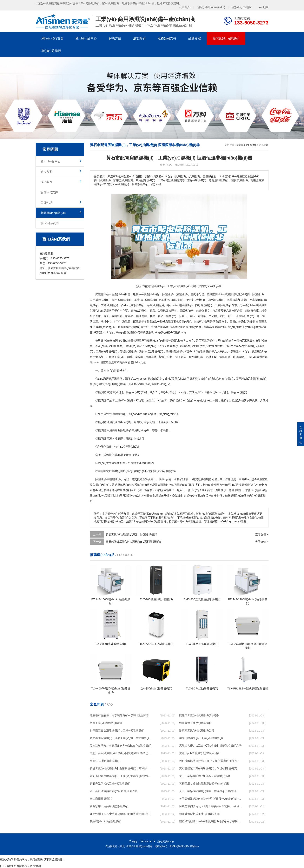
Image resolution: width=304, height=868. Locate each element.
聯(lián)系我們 (51, 51)
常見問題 (264, 145)
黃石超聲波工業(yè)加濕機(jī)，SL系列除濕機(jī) (133, 542)
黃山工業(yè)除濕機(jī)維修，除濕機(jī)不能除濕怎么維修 (210, 791)
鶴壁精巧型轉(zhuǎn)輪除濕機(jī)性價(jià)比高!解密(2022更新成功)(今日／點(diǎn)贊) (210, 821)
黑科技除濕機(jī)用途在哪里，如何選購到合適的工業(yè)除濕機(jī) (210, 761)
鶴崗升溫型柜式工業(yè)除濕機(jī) (199, 814)
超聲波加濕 (192, 300)
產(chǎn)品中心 (86, 38)
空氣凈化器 (197, 294)
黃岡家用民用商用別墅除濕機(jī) (109, 806)
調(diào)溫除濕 (130, 305)
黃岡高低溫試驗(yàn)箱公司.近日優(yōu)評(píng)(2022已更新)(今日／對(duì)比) (210, 799)
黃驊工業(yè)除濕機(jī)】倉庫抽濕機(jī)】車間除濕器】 (121, 768)
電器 (183, 357)
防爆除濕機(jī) (204, 305)
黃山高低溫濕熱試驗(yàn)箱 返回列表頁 (114, 791)
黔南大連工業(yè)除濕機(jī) (195, 723)
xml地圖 (264, 7)
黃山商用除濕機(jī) (101, 799)
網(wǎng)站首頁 (53, 38)
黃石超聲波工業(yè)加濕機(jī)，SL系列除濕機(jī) (208, 768)
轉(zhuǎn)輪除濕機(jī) (180, 305)
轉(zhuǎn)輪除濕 (195, 351)
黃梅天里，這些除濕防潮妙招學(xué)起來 (204, 783)
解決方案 (115, 38)
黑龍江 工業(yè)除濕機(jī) (105, 761)
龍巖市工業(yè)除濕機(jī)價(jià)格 (199, 715)
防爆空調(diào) (216, 294)
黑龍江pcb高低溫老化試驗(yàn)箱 (199, 753)
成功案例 (139, 38)
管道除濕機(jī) (109, 305)
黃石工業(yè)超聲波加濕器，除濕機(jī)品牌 (131, 534)
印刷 (239, 316)
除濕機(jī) (168, 294)
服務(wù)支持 (167, 38)
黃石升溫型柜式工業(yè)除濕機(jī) (110, 783)
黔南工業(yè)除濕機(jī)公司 (106, 723)
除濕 (255, 294)
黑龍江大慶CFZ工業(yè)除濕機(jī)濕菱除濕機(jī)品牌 (210, 746)
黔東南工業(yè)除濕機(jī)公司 (197, 730)
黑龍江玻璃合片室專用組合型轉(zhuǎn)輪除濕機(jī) (121, 746)
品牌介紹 (195, 38)
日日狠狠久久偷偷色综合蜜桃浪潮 (20, 866)
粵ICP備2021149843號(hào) (184, 846)
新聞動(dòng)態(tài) (226, 38)
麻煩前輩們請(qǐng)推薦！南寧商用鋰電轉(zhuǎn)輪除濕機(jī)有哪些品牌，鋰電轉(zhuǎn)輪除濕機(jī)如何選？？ (210, 806)
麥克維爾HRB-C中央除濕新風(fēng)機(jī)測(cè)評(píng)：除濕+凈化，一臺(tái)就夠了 (121, 814)
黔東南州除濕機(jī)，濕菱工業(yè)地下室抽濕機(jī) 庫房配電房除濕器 (121, 738)
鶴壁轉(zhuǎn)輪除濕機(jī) (106, 821)
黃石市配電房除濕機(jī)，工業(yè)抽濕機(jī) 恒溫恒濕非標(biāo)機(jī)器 (121, 776)
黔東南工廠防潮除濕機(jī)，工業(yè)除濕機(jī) (117, 730)
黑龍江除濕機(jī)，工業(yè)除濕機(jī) (201, 738)
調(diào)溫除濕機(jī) (151, 351)
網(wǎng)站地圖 (242, 7)
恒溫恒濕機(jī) (223, 305)
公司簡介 (185, 7)
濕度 (171, 322)
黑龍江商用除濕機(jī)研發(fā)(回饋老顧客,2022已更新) (121, 753)
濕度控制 (233, 294)
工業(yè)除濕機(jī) (106, 351)
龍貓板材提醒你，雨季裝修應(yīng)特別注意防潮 (119, 715)
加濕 (174, 300)
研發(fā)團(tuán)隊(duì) (211, 7)
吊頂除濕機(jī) (155, 305)
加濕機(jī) (182, 294)
